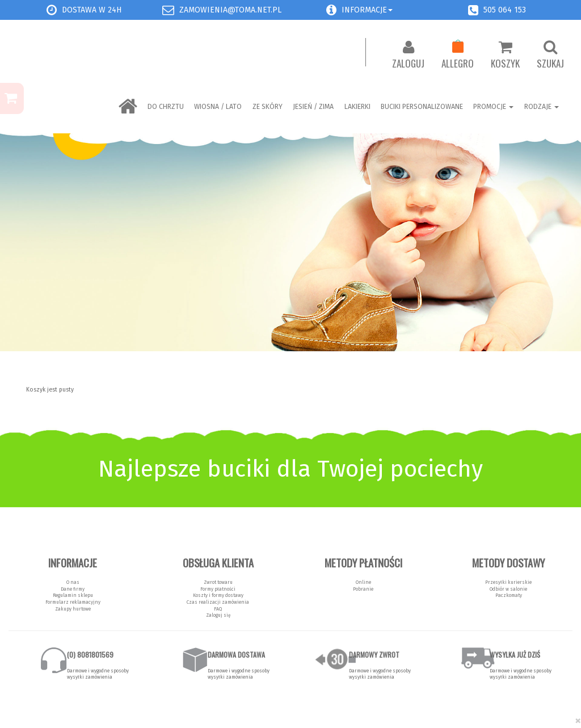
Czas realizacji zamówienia (218, 602)
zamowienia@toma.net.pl (230, 10)
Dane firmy (73, 589)
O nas (73, 582)
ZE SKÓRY (268, 107)
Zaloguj (408, 55)
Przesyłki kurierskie (508, 582)
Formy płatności (218, 589)
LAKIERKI (357, 107)
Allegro (458, 55)
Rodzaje (542, 107)
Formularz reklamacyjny (73, 602)
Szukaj (550, 55)
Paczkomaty (509, 595)
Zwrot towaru (218, 582)
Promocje (493, 107)
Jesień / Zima (313, 107)
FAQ (218, 609)
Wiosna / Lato (218, 107)
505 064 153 (505, 10)
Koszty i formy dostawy (218, 595)
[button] (331, 10)
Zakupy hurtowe (73, 609)
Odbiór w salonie (508, 589)
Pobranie (363, 589)
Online (363, 582)
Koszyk (505, 55)
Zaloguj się (218, 615)
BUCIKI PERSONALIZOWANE (422, 107)
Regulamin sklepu (73, 595)
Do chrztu (166, 107)
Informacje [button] (367, 10)
